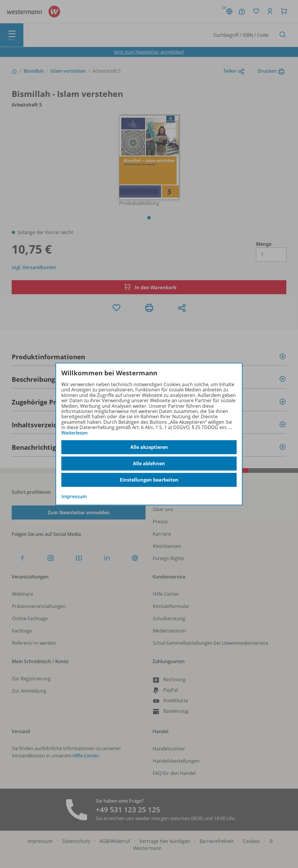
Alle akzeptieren (149, 447)
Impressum (74, 496)
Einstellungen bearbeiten (149, 480)
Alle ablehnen (149, 463)
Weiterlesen (74, 433)
